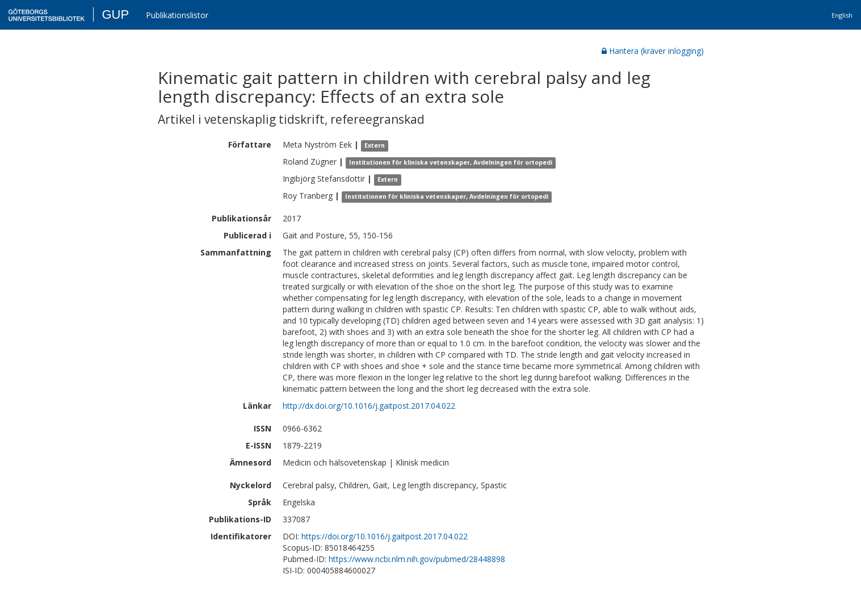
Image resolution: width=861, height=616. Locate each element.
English (842, 15)
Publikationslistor (177, 15)
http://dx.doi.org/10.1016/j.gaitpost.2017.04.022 (369, 406)
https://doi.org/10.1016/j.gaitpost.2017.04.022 (385, 536)
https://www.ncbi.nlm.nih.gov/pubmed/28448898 (417, 559)
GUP (115, 14)
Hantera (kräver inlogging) (653, 51)
